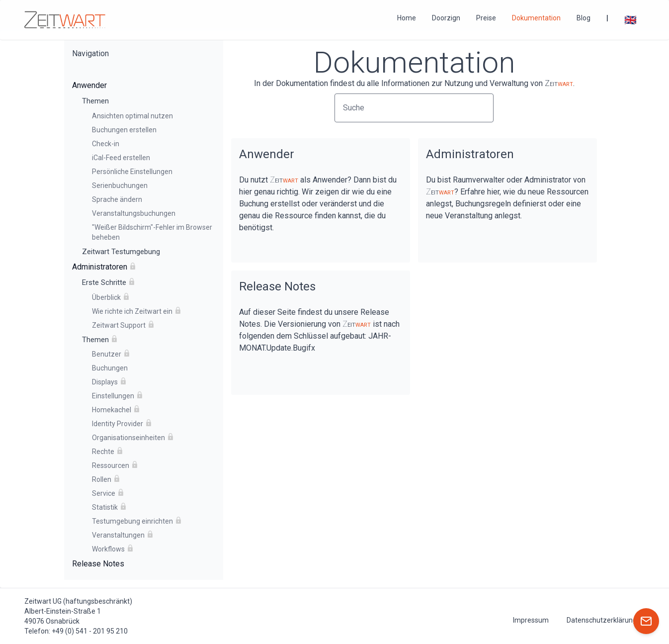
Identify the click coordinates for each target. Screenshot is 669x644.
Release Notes (277, 286)
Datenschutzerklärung (602, 620)
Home (407, 18)
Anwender (267, 154)
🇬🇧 (630, 20)
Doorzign (446, 18)
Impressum (531, 620)
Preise (486, 18)
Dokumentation (536, 18)
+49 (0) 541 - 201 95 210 (90, 631)
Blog (584, 18)
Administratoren (470, 154)
